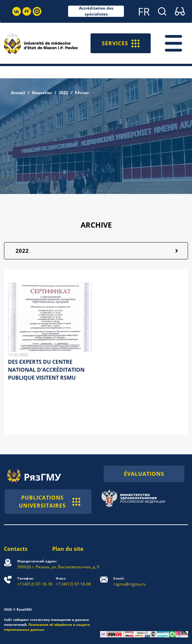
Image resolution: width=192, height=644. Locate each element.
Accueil (18, 93)
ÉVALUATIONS (144, 474)
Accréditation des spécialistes (96, 11)
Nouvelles (42, 93)
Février (82, 93)
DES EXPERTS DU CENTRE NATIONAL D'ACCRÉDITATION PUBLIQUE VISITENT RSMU (46, 370)
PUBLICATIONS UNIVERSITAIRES (49, 502)
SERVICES (121, 43)
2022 (63, 93)
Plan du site (68, 549)
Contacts (16, 549)
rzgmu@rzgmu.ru (130, 581)
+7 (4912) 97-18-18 (35, 581)
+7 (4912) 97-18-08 (73, 581)
